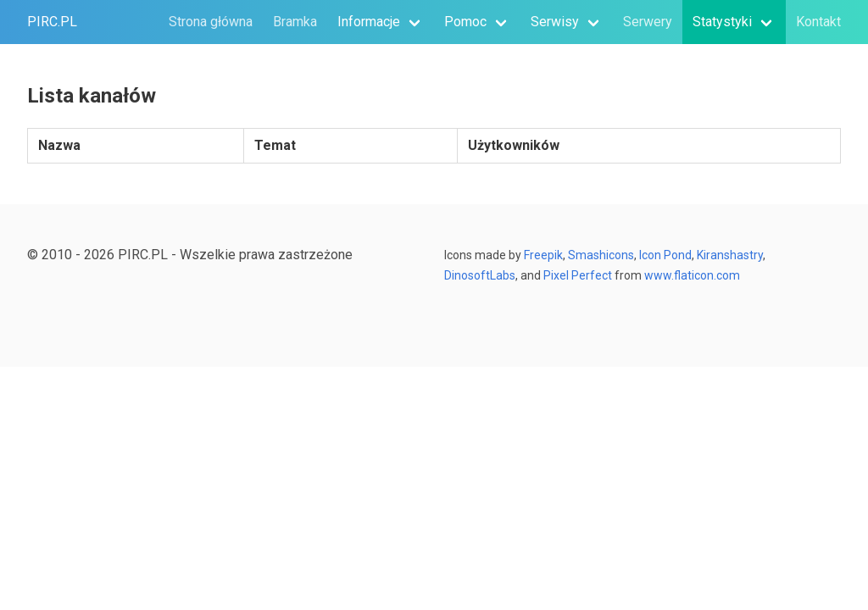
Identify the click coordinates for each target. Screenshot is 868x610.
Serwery (648, 22)
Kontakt (818, 22)
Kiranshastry (730, 255)
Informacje (369, 22)
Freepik (543, 255)
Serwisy (555, 22)
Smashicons (601, 255)
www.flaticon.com (692, 275)
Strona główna (211, 22)
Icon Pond (665, 255)
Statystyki (722, 22)
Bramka (295, 22)
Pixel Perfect (576, 275)
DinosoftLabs (480, 275)
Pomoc (465, 22)
